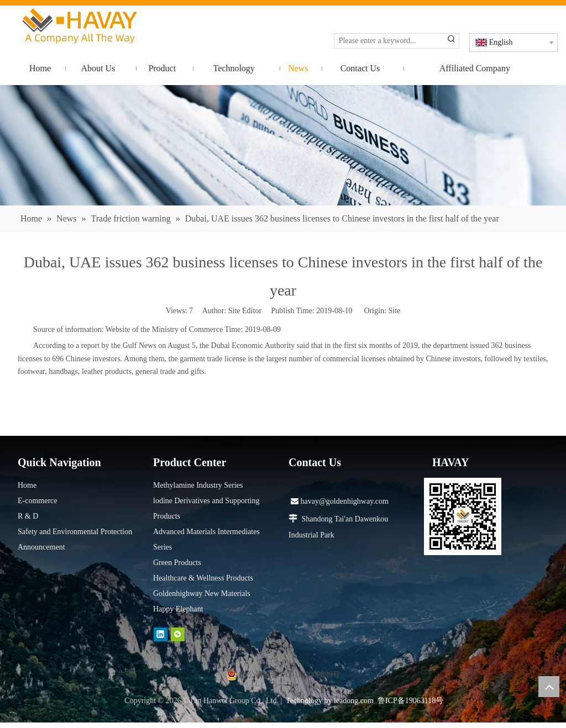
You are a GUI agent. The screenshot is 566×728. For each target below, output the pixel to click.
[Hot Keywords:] (452, 41)
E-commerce (38, 501)
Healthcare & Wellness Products (203, 578)
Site (395, 311)
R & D (28, 516)
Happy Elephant (178, 609)
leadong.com (354, 701)
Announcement (41, 547)
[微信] (178, 634)
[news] (283, 146)
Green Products (177, 563)
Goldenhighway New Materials (202, 594)
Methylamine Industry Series (198, 485)
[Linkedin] (161, 634)
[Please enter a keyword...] (389, 41)
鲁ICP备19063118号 (410, 701)
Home (27, 485)
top (549, 687)
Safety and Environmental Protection (75, 532)
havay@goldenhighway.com (340, 501)
